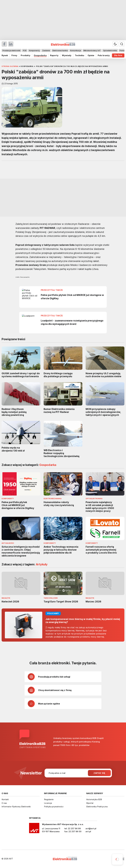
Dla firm (118, 55)
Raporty (54, 55)
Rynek (5, 55)
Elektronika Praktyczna (97, 807)
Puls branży (104, 55)
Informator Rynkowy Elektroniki (16, 807)
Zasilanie (46, 50)
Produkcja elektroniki (11, 50)
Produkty (26, 55)
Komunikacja (76, 50)
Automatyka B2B (94, 799)
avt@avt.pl (91, 828)
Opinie (91, 55)
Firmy (14, 55)
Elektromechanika (60, 50)
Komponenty (34, 50)
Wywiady (67, 55)
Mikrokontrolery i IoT (92, 50)
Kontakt (5, 799)
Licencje (48, 803)
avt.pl (88, 831)
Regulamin (49, 799)
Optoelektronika (110, 50)
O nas (4, 803)
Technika (79, 55)
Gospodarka (40, 55)
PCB (25, 50)
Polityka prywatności (54, 807)
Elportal (90, 803)
